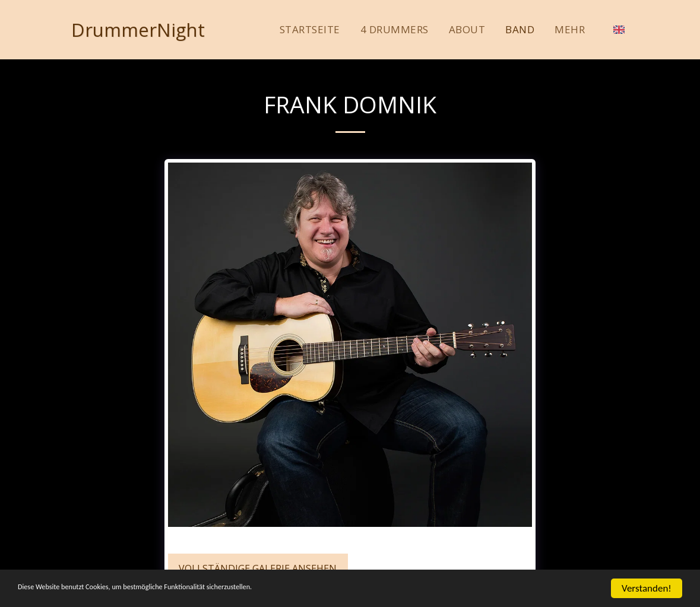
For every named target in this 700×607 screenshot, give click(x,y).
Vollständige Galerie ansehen (258, 568)
